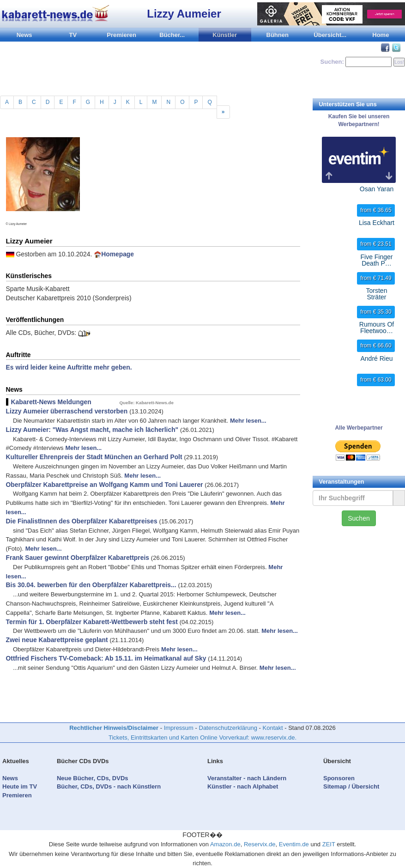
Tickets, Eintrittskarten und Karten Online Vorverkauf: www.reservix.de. (202, 737)
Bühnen (278, 35)
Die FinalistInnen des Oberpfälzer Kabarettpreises (82, 521)
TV (73, 35)
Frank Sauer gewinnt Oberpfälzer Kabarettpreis (78, 558)
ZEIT (329, 844)
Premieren (121, 35)
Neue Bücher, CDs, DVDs (93, 778)
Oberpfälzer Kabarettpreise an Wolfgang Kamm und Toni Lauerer (105, 485)
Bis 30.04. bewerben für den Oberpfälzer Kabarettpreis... (91, 585)
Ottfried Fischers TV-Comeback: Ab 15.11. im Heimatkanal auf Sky (106, 658)
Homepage (118, 254)
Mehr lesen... (248, 421)
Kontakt (273, 728)
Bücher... (172, 35)
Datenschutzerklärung (228, 728)
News (24, 35)
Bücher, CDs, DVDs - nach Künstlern (109, 786)
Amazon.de (225, 844)
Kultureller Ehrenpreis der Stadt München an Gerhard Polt (94, 457)
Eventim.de (294, 844)
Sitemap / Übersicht (351, 786)
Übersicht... (330, 35)
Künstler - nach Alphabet (243, 786)
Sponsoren (339, 778)
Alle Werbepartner (359, 428)
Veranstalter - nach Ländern (247, 778)
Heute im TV (20, 786)
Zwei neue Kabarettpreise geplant (57, 640)
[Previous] (223, 112)
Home (381, 35)
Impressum (179, 728)
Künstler (225, 35)
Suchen (359, 518)
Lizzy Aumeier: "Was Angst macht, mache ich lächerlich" (92, 430)
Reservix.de (260, 844)
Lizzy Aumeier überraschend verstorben (67, 411)
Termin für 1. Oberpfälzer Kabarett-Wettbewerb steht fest (92, 622)
